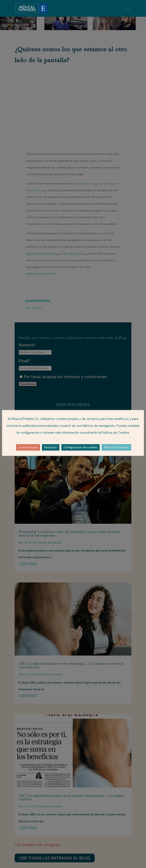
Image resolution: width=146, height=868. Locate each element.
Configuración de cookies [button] (81, 447)
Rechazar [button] (51, 447)
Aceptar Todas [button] (28, 447)
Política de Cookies (116, 447)
